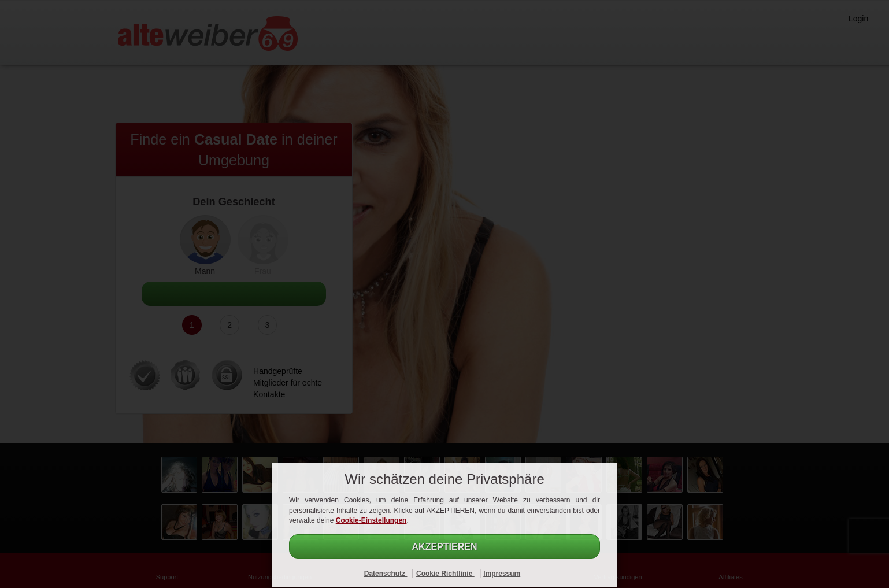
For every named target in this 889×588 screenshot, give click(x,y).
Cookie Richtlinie (445, 574)
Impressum (502, 574)
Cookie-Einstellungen (371, 520)
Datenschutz (386, 574)
